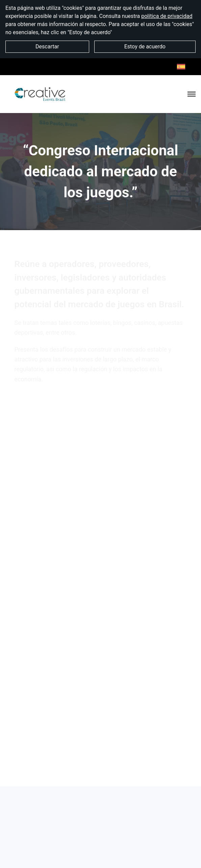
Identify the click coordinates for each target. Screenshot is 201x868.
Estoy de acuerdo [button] (145, 47)
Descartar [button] (47, 47)
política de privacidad (167, 16)
